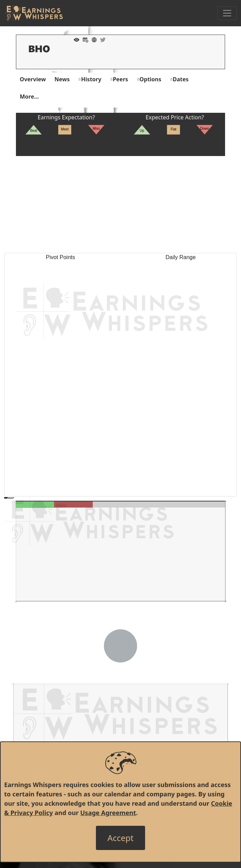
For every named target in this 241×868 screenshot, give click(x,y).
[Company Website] (92, 39)
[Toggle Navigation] (227, 13)
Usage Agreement (108, 813)
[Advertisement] (120, 204)
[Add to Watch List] (75, 39)
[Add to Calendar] (84, 39)
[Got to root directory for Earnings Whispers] (34, 13)
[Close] (120, 838)
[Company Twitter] (101, 39)
